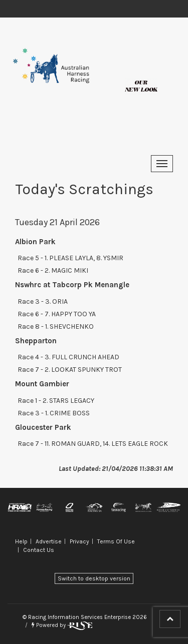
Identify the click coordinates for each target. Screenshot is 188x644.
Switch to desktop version (94, 578)
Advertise (49, 541)
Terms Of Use (116, 541)
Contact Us (39, 550)
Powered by (62, 625)
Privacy (79, 541)
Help (21, 541)
